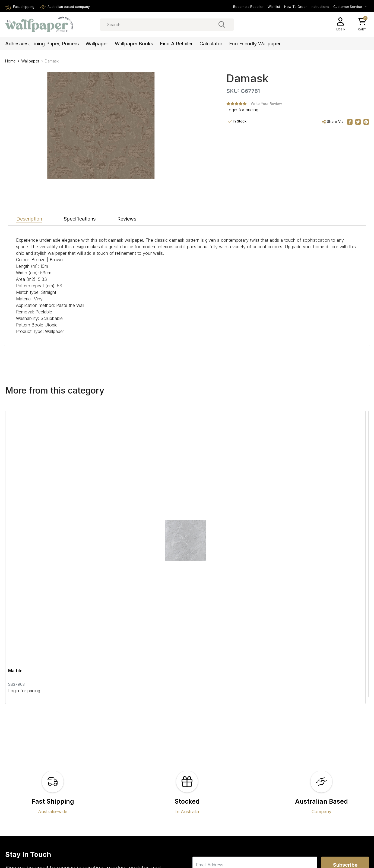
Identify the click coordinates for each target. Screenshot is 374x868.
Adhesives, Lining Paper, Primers (42, 44)
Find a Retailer (176, 44)
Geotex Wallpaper (272, 501)
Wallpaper (97, 44)
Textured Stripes (148, 501)
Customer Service (350, 7)
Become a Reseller (248, 7)
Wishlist (274, 7)
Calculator (211, 44)
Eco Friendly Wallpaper (255, 44)
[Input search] (167, 25)
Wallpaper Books (134, 44)
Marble (15, 501)
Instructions (320, 7)
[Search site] (222, 24)
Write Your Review (266, 103)
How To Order (295, 7)
